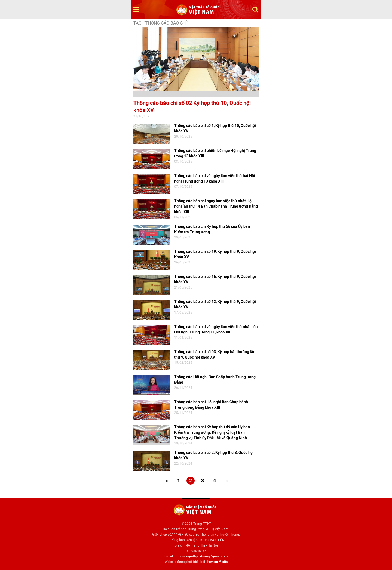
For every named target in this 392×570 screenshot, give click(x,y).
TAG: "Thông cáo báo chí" (161, 23)
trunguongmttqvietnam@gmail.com (201, 556)
